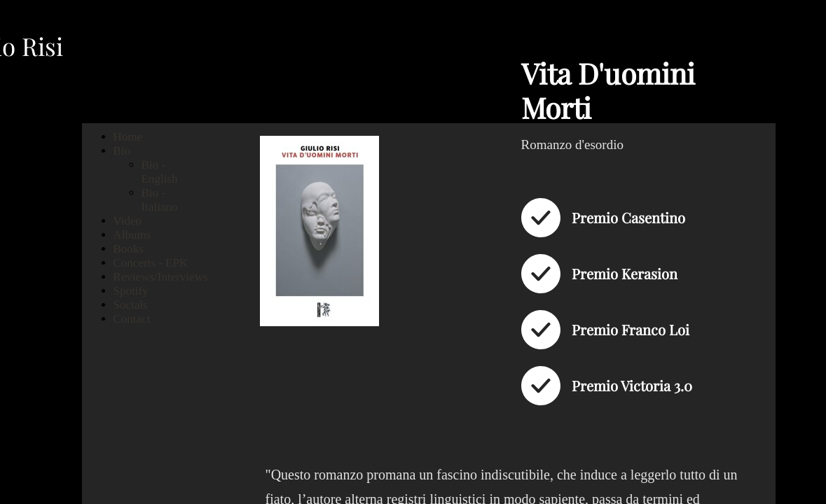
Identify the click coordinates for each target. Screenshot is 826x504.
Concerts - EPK (151, 263)
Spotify (131, 291)
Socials (131, 305)
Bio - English (160, 172)
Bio (122, 151)
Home (128, 137)
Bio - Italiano (160, 200)
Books (129, 249)
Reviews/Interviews (161, 277)
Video (128, 221)
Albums (132, 235)
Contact (132, 319)
